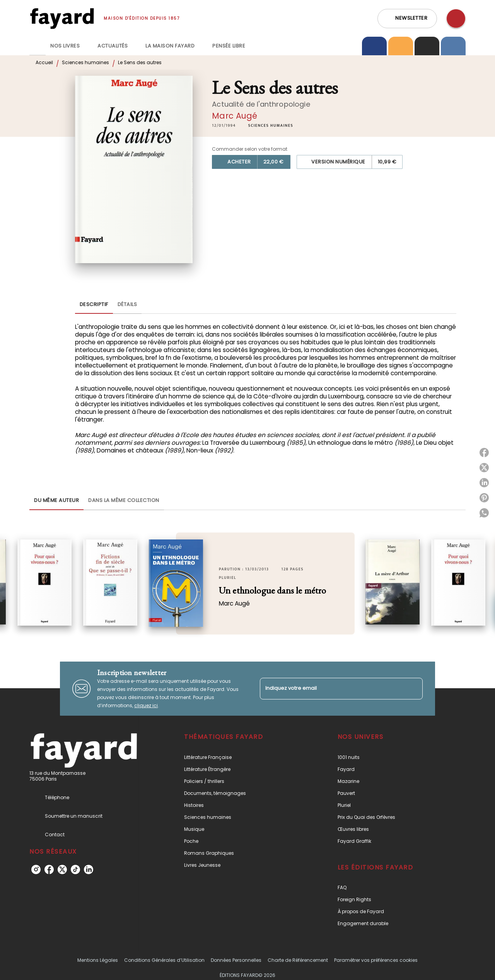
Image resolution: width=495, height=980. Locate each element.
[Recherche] (456, 19)
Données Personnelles (236, 960)
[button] (407, 19)
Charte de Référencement (298, 960)
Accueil (44, 62)
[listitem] (36, 869)
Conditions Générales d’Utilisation (164, 960)
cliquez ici (146, 705)
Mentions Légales (98, 960)
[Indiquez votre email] (332, 688)
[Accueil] (62, 18)
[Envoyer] (413, 689)
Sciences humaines (85, 62)
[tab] (38, 46)
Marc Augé (235, 116)
